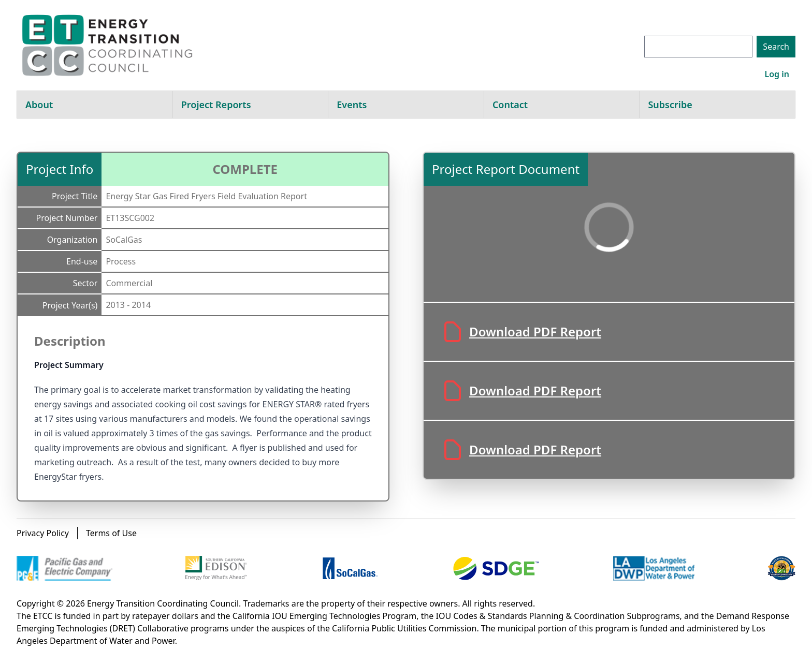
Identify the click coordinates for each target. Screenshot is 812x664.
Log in (777, 74)
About (39, 105)
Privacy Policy (43, 533)
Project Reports (216, 105)
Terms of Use (111, 533)
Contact (510, 105)
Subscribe (670, 105)
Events (352, 105)
